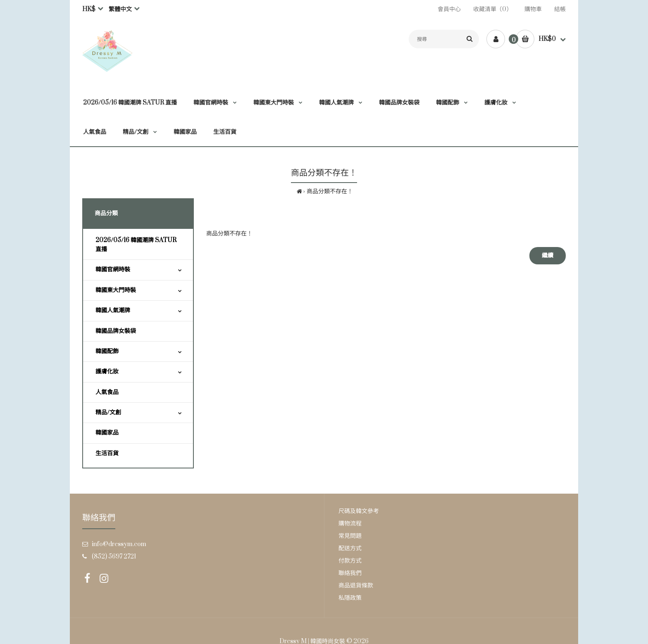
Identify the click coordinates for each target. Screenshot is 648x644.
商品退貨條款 (356, 586)
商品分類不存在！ (330, 191)
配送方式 (350, 548)
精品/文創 (108, 412)
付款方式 (350, 561)
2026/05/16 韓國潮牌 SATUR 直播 (136, 245)
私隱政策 (350, 598)
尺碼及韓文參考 (359, 511)
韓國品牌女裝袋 (116, 331)
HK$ (89, 9)
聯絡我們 (350, 573)
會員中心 (449, 9)
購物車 (533, 9)
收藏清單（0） (493, 9)
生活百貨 (107, 453)
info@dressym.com (119, 544)
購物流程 (350, 524)
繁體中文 (120, 9)
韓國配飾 (107, 351)
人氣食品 (107, 392)
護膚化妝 (107, 372)
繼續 (548, 255)
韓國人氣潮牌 (113, 310)
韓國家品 (107, 433)
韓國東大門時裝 (116, 290)
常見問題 (350, 536)
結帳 (560, 9)
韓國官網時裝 (113, 270)
